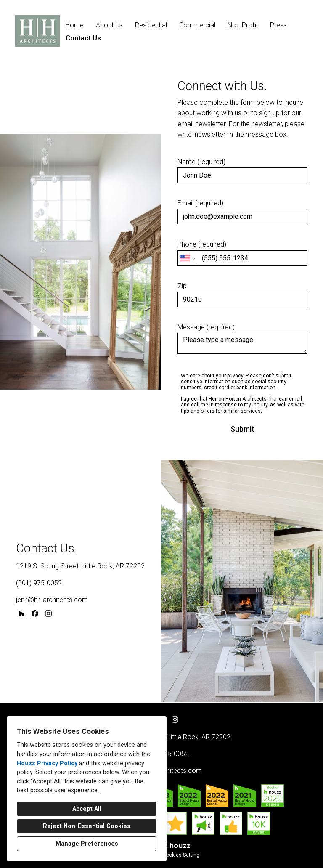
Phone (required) (242, 253)
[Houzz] (21, 613)
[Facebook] (35, 613)
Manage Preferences (87, 844)
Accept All (87, 809)
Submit (242, 429)
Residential (151, 25)
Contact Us (83, 38)
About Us (109, 25)
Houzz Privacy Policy (47, 763)
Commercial (197, 25)
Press (278, 25)
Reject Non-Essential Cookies (87, 826)
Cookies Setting (181, 855)
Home (75, 25)
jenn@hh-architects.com (52, 600)
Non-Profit (243, 25)
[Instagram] (48, 613)
